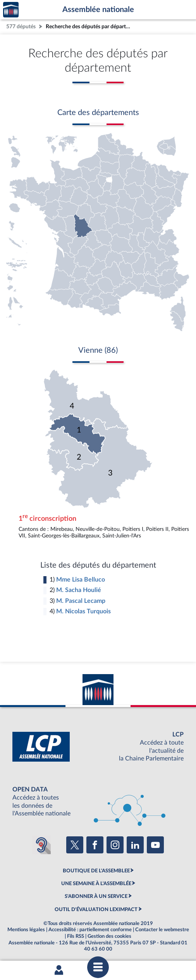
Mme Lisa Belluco (81, 580)
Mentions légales (26, 930)
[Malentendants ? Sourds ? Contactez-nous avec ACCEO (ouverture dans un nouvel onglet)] (41, 845)
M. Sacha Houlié (79, 590)
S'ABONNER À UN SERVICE (96, 896)
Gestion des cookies (109, 936)
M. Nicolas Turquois (83, 611)
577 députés (21, 27)
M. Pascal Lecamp (81, 601)
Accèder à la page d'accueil (11, 10)
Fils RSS (76, 936)
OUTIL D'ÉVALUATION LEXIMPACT (96, 910)
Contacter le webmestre (162, 930)
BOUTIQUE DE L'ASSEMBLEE (96, 871)
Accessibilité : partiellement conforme (90, 930)
